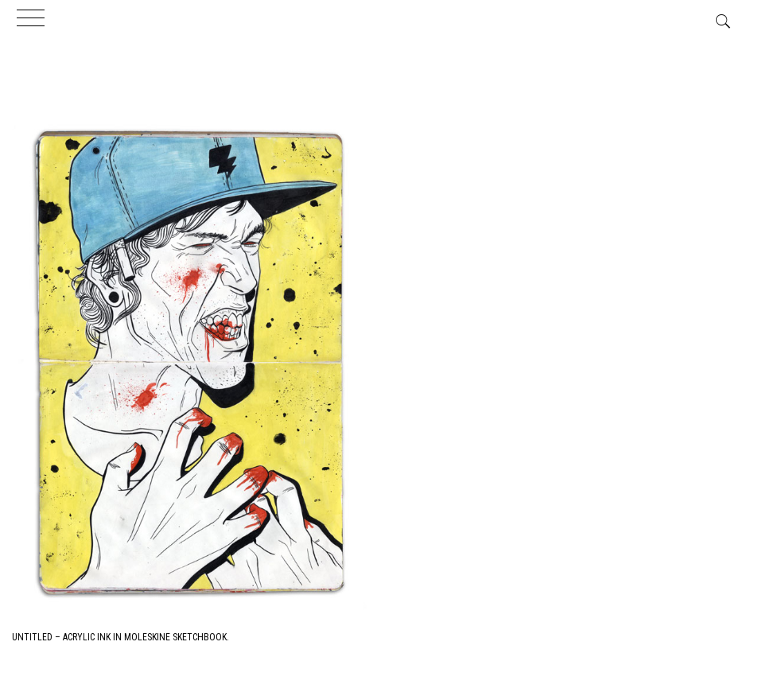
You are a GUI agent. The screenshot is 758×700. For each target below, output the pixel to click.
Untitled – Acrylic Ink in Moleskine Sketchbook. (121, 637)
